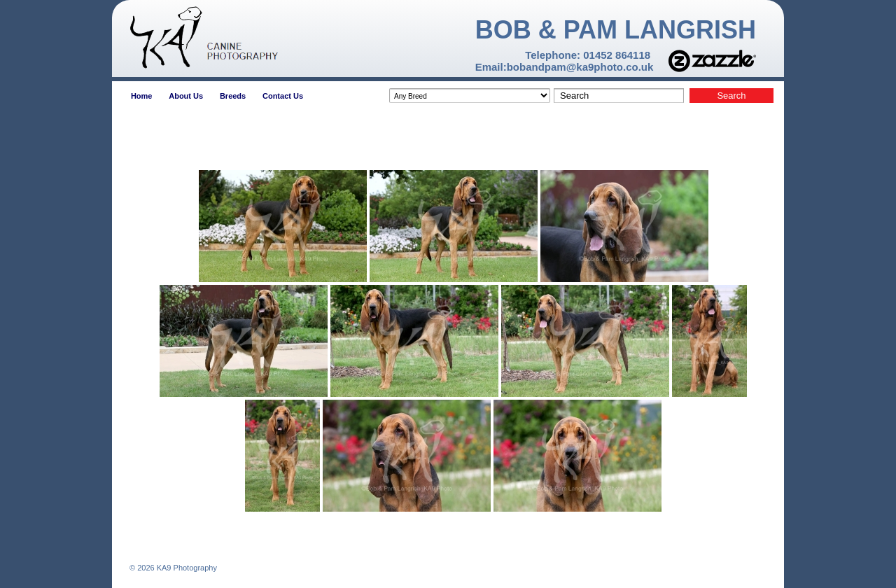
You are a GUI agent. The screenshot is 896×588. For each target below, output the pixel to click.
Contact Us (283, 96)
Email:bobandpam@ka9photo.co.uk (565, 67)
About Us (186, 96)
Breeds (233, 96)
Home (142, 96)
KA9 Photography (186, 568)
